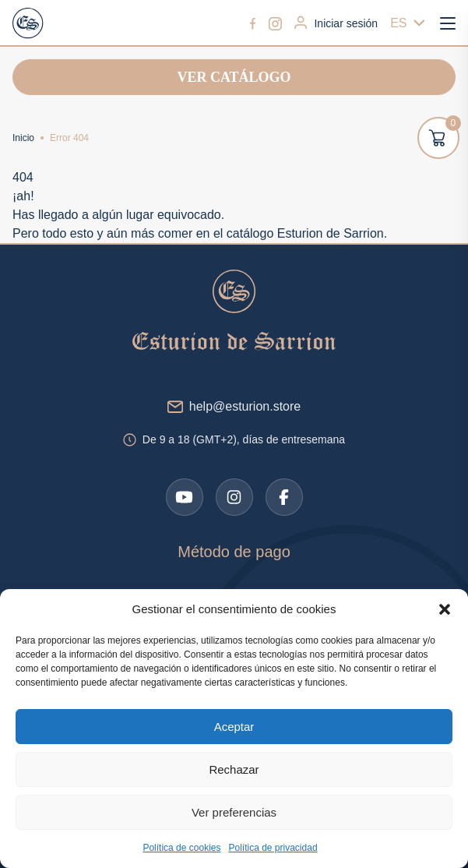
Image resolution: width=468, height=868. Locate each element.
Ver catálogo (234, 77)
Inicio (23, 138)
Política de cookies (181, 848)
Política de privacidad (273, 848)
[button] (445, 609)
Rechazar (234, 769)
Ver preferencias (234, 812)
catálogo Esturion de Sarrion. (307, 233)
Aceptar (234, 727)
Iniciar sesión (336, 23)
